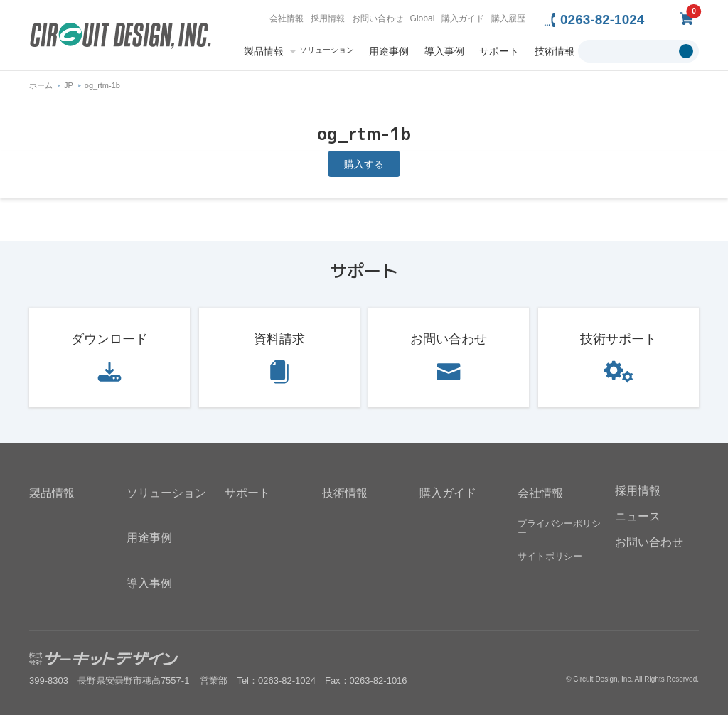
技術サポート (619, 339)
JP (69, 85)
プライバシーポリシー (559, 528)
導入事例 (444, 51)
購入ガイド (463, 18)
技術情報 (555, 51)
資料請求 (279, 339)
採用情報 (328, 18)
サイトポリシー (550, 556)
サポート (499, 51)
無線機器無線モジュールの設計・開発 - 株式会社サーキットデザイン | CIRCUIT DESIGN (121, 37)
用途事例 (389, 51)
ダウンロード (109, 339)
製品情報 (264, 51)
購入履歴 (508, 18)
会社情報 (287, 18)
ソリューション (327, 50)
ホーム (41, 85)
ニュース (638, 516)
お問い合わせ (378, 18)
